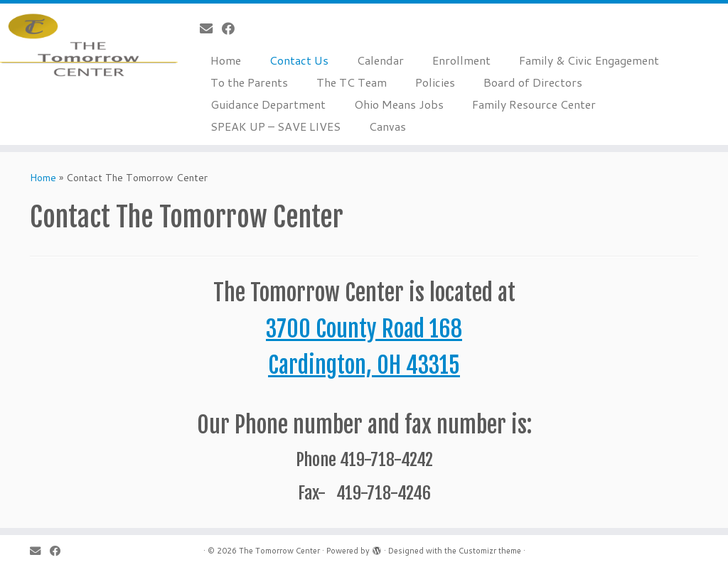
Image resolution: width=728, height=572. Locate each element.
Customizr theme (490, 551)
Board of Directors (533, 82)
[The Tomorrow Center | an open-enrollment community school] (85, 46)
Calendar (380, 60)
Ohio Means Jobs (399, 104)
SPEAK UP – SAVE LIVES (275, 126)
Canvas (387, 126)
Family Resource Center (534, 104)
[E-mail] (211, 28)
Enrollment (461, 60)
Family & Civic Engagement (589, 60)
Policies (435, 82)
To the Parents (249, 82)
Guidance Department (268, 104)
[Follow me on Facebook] (233, 28)
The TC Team (352, 82)
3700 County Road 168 (364, 329)
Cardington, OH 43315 (364, 365)
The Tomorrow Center (279, 551)
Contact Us (299, 60)
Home (226, 60)
